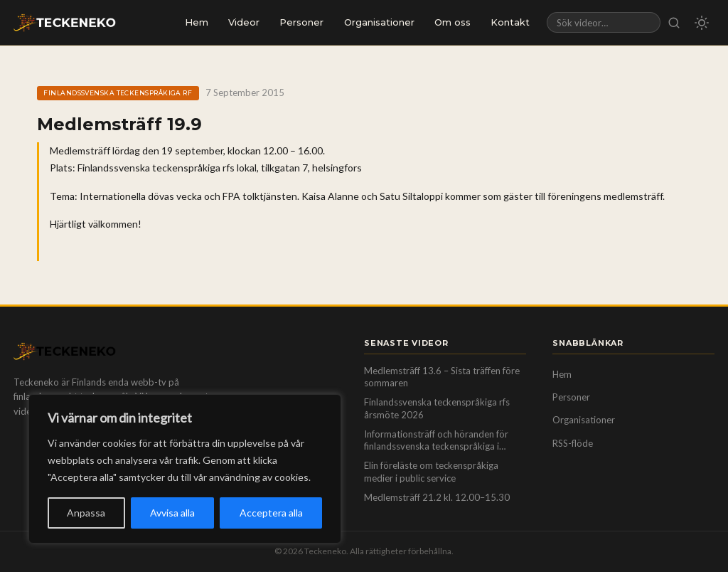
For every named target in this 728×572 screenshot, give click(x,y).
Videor (244, 22)
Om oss (453, 22)
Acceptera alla (271, 513)
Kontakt (510, 22)
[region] (185, 469)
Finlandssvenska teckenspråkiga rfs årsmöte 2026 (437, 408)
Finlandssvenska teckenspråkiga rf (118, 93)
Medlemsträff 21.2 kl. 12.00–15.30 (437, 497)
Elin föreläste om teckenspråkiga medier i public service (431, 472)
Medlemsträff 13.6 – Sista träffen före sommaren (442, 377)
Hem (197, 22)
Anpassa (86, 513)
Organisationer (379, 22)
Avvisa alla (172, 513)
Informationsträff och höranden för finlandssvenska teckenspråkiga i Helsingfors (436, 441)
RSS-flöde (573, 443)
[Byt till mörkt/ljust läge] (702, 23)
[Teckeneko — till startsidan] (65, 23)
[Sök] (674, 22)
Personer (301, 22)
